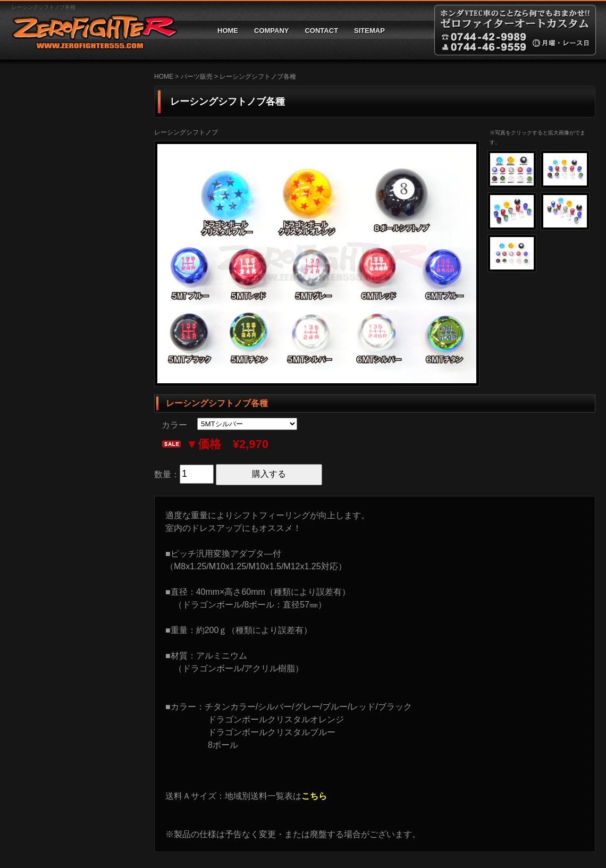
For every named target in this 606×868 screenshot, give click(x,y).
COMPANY (271, 31)
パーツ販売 (197, 77)
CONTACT (321, 31)
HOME (228, 31)
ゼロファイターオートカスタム (90, 30)
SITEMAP (369, 31)
